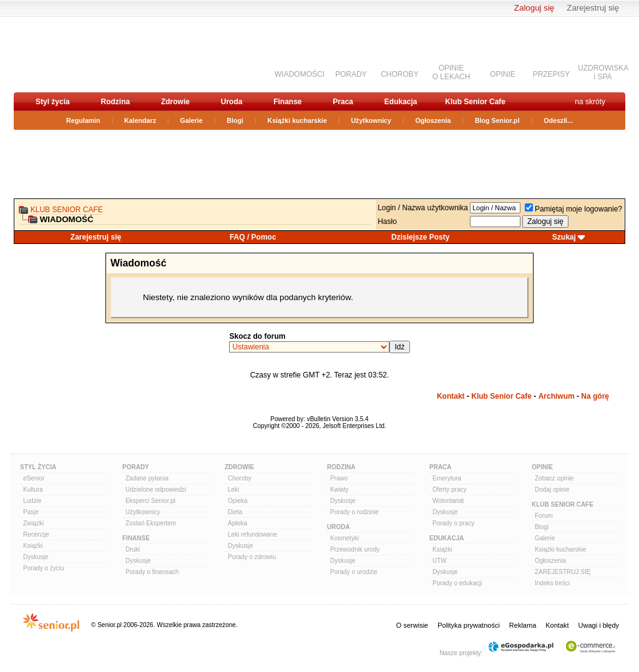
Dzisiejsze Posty (420, 237)
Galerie (192, 120)
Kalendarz (140, 120)
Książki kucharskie (297, 120)
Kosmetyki (344, 538)
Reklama (523, 625)
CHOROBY (400, 74)
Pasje (31, 512)
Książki (33, 546)
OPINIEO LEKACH (451, 72)
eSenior (34, 478)
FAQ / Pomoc (253, 237)
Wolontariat (448, 501)
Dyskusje (36, 557)
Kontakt (451, 396)
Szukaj (564, 237)
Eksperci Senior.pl (150, 501)
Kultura (33, 489)
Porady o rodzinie (354, 512)
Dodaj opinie (552, 489)
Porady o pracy (453, 523)
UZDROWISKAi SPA (603, 72)
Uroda (232, 102)
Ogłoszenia (433, 120)
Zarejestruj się (593, 8)
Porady (136, 467)
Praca (343, 102)
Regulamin (83, 120)
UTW (440, 561)
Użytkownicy (371, 120)
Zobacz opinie (554, 478)
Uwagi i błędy (599, 625)
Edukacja (401, 102)
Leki (233, 489)
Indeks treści (552, 583)
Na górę (595, 396)
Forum (544, 516)
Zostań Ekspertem (151, 523)
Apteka (237, 523)
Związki (33, 523)
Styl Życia (38, 467)
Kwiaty (339, 489)
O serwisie (412, 625)
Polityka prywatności (469, 625)
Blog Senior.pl (497, 120)
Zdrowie (175, 102)
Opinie (542, 467)
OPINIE (503, 74)
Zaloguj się (534, 8)
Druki (133, 549)
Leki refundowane (252, 534)
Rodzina (115, 102)
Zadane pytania (147, 478)
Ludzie (32, 501)
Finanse (287, 102)
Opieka (238, 501)
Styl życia (53, 102)
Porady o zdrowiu (252, 557)
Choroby (240, 478)
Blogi (235, 120)
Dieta (235, 512)
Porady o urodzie (354, 572)
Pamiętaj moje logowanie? (573, 209)
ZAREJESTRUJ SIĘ (563, 572)
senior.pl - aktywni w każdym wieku (80, 54)
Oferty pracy (449, 489)
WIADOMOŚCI (300, 74)
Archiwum (557, 396)
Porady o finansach (152, 572)
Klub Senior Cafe (475, 102)
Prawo (339, 478)
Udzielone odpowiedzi (156, 489)
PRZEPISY (551, 74)
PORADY (351, 74)
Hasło (387, 222)
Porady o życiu (44, 568)
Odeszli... (558, 120)
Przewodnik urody (355, 549)
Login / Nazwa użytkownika (423, 208)
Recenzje (36, 534)
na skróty (590, 102)
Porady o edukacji (457, 583)
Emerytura (447, 478)
